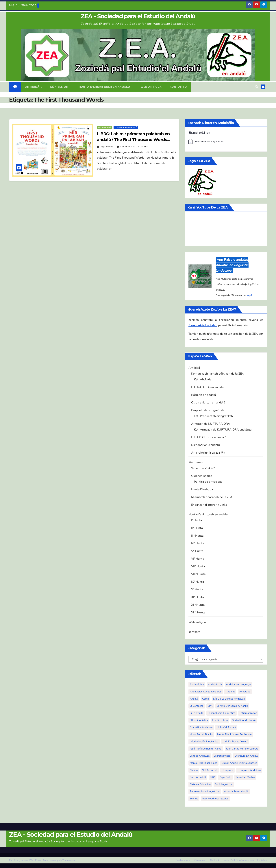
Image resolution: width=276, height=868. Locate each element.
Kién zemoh (60, 87)
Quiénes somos (202, 476)
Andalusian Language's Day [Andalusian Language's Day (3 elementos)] (206, 692)
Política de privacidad (208, 482)
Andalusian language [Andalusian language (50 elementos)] (238, 684)
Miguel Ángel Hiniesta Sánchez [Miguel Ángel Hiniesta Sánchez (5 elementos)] (239, 763)
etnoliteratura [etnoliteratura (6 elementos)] (220, 720)
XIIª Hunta (198, 605)
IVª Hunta (198, 543)
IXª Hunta (198, 582)
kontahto (178, 87)
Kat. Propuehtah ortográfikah (213, 416)
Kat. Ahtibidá (105, 127)
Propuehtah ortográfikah (208, 410)
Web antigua (151, 87)
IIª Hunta (197, 528)
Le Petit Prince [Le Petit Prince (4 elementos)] (222, 756)
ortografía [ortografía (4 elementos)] (227, 770)
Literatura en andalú (126, 127)
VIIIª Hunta (198, 574)
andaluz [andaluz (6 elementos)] (230, 692)
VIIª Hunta (198, 566)
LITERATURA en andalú (207, 387)
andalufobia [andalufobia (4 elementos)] (215, 684)
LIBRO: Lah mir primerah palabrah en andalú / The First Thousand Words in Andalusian (133, 140)
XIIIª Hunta (198, 613)
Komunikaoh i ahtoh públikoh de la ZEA (218, 374)
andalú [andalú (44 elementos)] (194, 699)
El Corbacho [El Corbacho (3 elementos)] (197, 706)
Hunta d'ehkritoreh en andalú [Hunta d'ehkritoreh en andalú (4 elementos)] (234, 734)
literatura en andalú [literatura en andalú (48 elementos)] (246, 756)
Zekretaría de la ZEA (133, 147)
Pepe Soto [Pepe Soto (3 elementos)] (225, 777)
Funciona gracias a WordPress (25, 860)
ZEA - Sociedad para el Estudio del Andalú (138, 16)
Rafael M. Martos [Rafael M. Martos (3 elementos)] (245, 777)
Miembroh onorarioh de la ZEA (212, 497)
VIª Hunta (198, 559)
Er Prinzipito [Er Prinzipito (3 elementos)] (197, 713)
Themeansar (69, 860)
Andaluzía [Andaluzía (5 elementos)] (245, 692)
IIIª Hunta (197, 536)
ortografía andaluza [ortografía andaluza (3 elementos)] (249, 770)
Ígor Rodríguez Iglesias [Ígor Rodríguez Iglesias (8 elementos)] (215, 799)
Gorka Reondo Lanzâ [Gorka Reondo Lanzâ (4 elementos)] (244, 720)
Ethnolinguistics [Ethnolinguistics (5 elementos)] (199, 720)
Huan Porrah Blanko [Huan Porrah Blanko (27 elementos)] (201, 734)
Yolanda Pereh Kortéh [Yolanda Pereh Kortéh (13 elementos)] (236, 791)
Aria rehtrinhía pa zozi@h (208, 453)
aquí (249, 295)
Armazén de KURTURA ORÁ (211, 424)
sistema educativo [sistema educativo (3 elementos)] (200, 784)
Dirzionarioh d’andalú (205, 445)
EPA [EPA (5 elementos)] (210, 706)
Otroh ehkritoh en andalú (208, 403)
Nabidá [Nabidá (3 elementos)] (194, 770)
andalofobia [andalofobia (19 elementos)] (197, 684)
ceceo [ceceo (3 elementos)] (206, 699)
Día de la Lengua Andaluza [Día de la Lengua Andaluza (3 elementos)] (229, 699)
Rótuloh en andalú (204, 395)
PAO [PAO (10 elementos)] (213, 777)
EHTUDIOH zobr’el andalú (209, 437)
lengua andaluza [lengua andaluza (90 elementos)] (200, 756)
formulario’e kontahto (203, 325)
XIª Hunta (198, 597)
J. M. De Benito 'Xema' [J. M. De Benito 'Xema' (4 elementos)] (235, 742)
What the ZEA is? (203, 468)
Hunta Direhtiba (202, 489)
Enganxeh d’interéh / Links (209, 505)
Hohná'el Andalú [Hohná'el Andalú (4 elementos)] (226, 727)
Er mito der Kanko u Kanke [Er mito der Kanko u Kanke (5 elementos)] (232, 706)
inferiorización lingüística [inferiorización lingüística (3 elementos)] (204, 742)
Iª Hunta (197, 520)
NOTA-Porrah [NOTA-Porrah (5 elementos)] (210, 770)
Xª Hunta (197, 589)
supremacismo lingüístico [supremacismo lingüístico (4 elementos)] (205, 791)
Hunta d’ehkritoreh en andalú (105, 87)
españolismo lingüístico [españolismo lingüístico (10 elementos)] (222, 713)
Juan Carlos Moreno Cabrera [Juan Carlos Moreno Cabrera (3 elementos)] (242, 749)
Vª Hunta (197, 551)
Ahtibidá (33, 87)
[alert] (226, 142)
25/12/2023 (107, 147)
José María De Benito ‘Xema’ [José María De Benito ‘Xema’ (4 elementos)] (206, 749)
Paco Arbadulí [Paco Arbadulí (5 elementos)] (198, 777)
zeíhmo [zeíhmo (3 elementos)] (194, 799)
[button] (257, 87)
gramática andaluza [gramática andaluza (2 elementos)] (201, 727)
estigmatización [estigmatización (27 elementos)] (248, 713)
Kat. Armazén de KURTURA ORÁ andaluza (223, 430)
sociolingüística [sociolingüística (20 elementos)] (224, 784)
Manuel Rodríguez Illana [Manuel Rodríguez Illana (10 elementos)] (203, 763)
